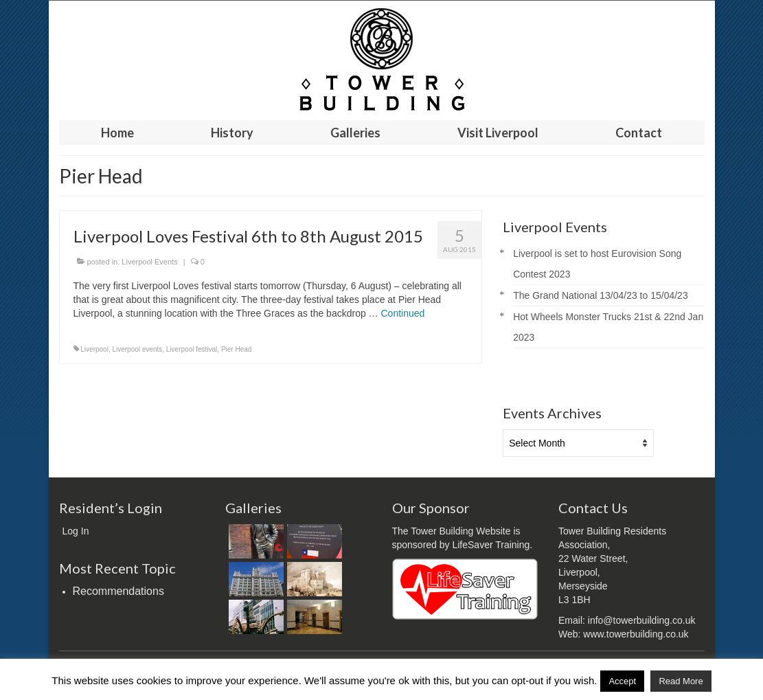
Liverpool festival (192, 349)
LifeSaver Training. (492, 545)
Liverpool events (137, 349)
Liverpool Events (149, 262)
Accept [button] (622, 681)
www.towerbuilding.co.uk (636, 634)
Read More (681, 681)
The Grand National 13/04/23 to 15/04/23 (601, 295)
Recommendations (118, 591)
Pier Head (236, 349)
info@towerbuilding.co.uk (642, 620)
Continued (403, 313)
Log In (76, 531)
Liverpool (94, 349)
